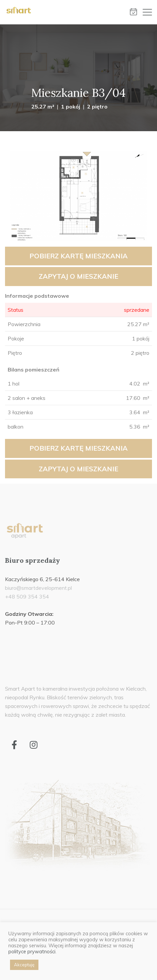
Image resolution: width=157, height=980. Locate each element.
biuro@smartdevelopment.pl (38, 588)
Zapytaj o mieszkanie (78, 276)
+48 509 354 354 (27, 596)
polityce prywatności (32, 951)
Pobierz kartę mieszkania (78, 256)
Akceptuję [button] (24, 965)
